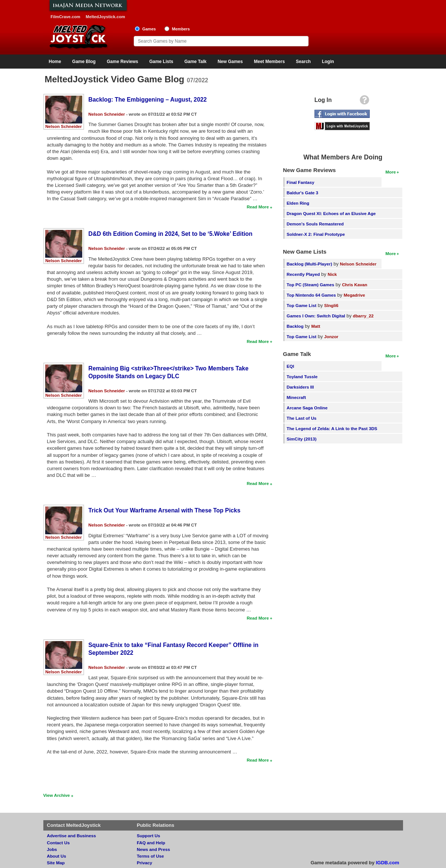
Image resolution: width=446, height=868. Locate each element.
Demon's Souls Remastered (315, 224)
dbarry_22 (363, 316)
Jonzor (331, 336)
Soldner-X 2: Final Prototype (316, 234)
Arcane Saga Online (307, 408)
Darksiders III (300, 387)
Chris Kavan (355, 285)
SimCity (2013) (302, 439)
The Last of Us (302, 418)
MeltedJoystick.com (105, 17)
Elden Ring (298, 203)
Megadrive (355, 295)
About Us (57, 856)
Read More (258, 207)
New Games (230, 62)
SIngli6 (331, 305)
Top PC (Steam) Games (310, 285)
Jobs (52, 849)
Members (181, 29)
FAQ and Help (151, 843)
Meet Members (269, 62)
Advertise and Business (72, 836)
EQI (290, 366)
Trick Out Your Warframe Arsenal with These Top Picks (164, 510)
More (391, 172)
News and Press (153, 849)
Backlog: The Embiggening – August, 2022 (148, 100)
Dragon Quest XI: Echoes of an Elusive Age (331, 213)
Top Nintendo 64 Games (311, 295)
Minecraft (296, 397)
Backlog (295, 326)
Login (328, 62)
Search (303, 62)
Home (55, 62)
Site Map (56, 863)
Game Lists (161, 62)
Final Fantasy (301, 182)
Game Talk (196, 62)
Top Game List (302, 305)
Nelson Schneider (64, 126)
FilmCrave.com (66, 17)
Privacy (144, 863)
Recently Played (303, 274)
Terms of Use (150, 856)
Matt (316, 326)
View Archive (57, 795)
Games (149, 29)
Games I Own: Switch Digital (316, 316)
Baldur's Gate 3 (302, 193)
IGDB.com (388, 863)
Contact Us (59, 843)
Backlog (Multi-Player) (309, 264)
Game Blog (84, 62)
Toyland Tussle (302, 377)
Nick (332, 274)
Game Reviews (122, 62)
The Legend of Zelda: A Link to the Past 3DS (332, 428)
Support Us (148, 836)
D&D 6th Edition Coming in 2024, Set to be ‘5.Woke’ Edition (171, 234)
